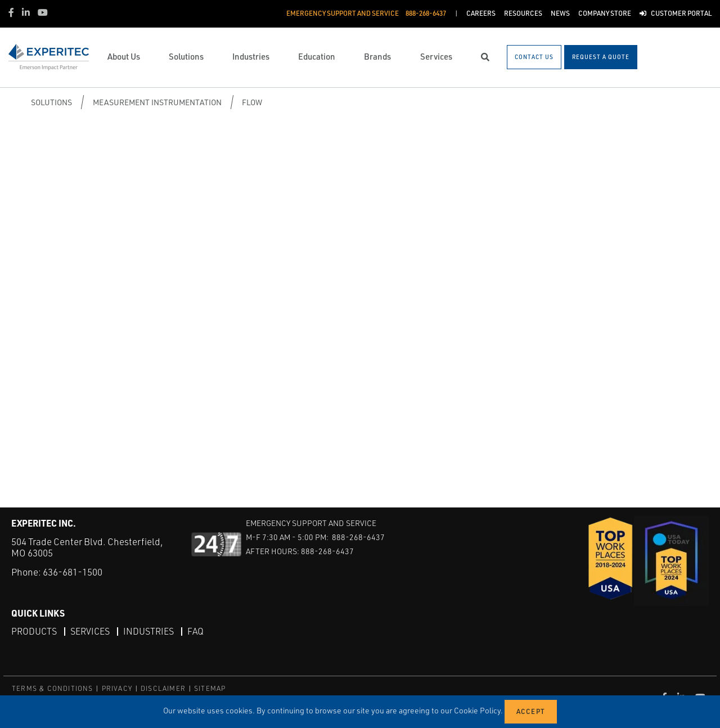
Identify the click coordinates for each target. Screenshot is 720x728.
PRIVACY (117, 688)
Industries (148, 631)
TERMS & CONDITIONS (53, 688)
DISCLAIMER (163, 688)
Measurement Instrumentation (157, 102)
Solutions (51, 102)
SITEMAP (210, 688)
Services (90, 631)
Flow (252, 102)
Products (34, 631)
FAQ (195, 631)
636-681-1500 (73, 572)
